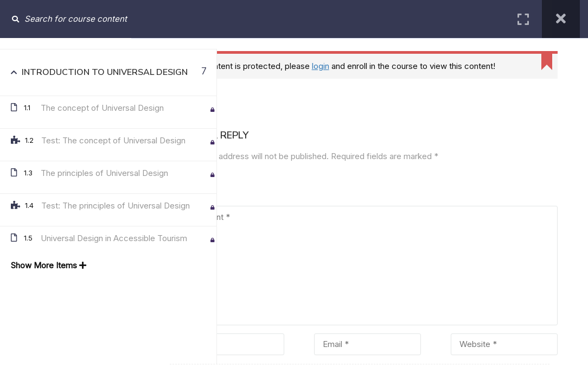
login (328, 66)
